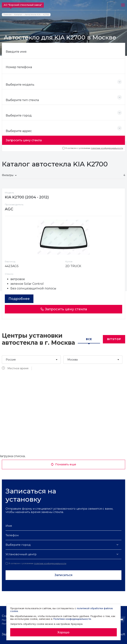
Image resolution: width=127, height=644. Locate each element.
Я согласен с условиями (93, 148)
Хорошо (63, 632)
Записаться (63, 575)
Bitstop (114, 339)
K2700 (46, 15)
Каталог (18, 15)
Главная (7, 15)
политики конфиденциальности (107, 148)
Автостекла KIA (33, 15)
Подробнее (19, 299)
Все (89, 339)
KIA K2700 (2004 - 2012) (27, 197)
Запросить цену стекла (24, 140)
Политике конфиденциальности (72, 619)
